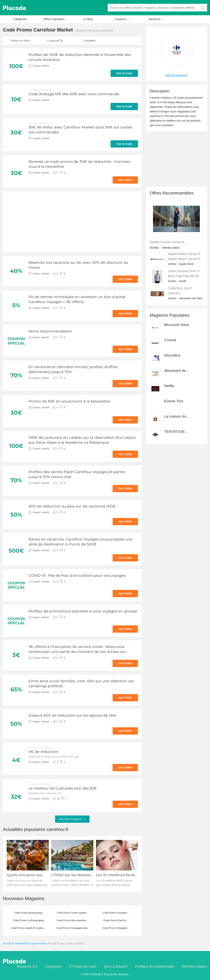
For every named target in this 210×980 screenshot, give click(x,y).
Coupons (122, 20)
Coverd (170, 340)
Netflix (169, 386)
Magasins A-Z (27, 966)
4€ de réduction (44, 752)
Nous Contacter (116, 966)
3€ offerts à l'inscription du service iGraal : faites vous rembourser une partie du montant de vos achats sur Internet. (77, 649)
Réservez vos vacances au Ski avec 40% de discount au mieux (78, 265)
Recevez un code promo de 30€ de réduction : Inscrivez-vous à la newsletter (80, 164)
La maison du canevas (175, 417)
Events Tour (174, 401)
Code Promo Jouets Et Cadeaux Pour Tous (28, 929)
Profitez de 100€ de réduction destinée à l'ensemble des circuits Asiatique (80, 57)
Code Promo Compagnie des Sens (72, 929)
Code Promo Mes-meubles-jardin (72, 922)
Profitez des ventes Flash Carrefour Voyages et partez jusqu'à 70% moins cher (77, 474)
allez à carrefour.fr (176, 75)
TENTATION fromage (174, 432)
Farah (183, 281)
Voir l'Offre (125, 180)
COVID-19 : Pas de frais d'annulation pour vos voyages (77, 575)
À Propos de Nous (83, 966)
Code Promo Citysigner (115, 928)
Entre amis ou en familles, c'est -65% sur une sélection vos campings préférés (81, 683)
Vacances (156, 20)
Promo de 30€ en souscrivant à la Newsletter (70, 401)
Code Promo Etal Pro (115, 920)
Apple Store (186, 264)
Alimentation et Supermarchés (31, 943)
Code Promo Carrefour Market (67, 943)
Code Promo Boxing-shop (28, 913)
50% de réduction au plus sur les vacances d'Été (72, 506)
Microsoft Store (177, 325)
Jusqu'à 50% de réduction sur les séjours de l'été (72, 715)
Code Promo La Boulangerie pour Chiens (28, 922)
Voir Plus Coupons (72, 819)
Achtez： (156, 248)
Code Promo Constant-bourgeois (115, 914)
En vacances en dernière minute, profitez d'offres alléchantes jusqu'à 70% (73, 369)
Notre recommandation (50, 331)
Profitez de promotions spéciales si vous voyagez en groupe (83, 611)
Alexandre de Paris (191, 298)
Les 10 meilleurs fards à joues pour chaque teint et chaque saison (117, 875)
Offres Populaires (54, 19)
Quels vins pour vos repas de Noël (24, 875)
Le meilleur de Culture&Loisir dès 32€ (63, 788)
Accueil (7, 943)
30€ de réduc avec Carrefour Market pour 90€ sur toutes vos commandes (80, 130)
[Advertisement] (72, 222)
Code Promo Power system (72, 913)
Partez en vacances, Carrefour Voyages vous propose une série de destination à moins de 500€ (81, 542)
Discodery (172, 355)
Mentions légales (195, 966)
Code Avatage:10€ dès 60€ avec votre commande (74, 94)
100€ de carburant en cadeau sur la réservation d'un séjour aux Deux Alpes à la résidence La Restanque (82, 440)
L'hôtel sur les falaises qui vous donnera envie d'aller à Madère (71, 875)
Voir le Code (124, 73)
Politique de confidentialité (155, 966)
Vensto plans (171, 248)
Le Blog (88, 19)
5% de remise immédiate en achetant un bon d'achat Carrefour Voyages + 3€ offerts (77, 299)
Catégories (20, 19)
